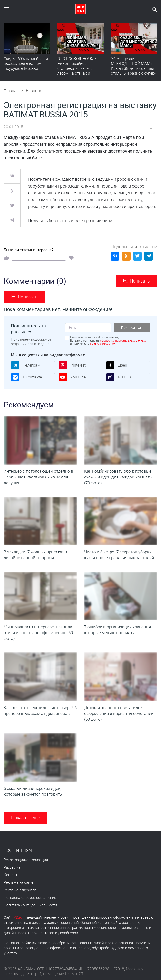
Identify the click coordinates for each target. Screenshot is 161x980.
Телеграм (26, 365)
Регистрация (14, 860)
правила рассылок (103, 344)
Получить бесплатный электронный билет (71, 220)
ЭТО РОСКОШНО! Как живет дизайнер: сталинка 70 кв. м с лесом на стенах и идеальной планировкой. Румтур (80, 71)
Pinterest (72, 365)
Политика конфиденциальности (30, 905)
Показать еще (25, 818)
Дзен (117, 365)
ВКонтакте (26, 377)
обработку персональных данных (123, 341)
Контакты (12, 875)
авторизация (37, 860)
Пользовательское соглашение (30, 898)
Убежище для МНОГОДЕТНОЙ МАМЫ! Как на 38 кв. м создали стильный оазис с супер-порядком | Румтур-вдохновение (133, 71)
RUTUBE (120, 377)
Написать (140, 281)
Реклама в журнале (20, 890)
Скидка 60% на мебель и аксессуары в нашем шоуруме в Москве (26, 64)
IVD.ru (17, 917)
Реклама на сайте (19, 882)
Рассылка (12, 867)
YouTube (72, 377)
